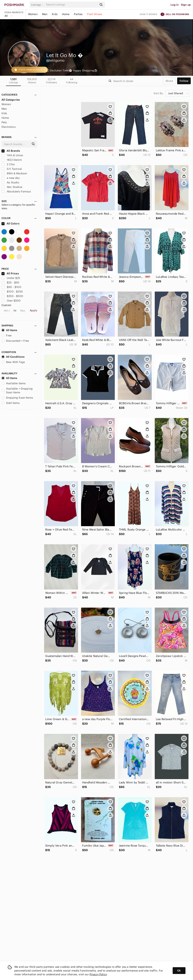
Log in (175, 5)
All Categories (11, 100)
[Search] (71, 5)
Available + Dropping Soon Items (17, 390)
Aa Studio (10, 182)
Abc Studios (12, 187)
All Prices (10, 273)
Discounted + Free (15, 341)
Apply (33, 310)
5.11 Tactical (12, 169)
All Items (9, 330)
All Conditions (13, 357)
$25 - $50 (10, 283)
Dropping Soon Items (17, 398)
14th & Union (12, 155)
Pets (4, 122)
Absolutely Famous (16, 191)
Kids (55, 14)
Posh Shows (95, 14)
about (169, 81)
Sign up (186, 5)
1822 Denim (12, 160)
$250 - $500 (12, 296)
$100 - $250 (12, 292)
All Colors (10, 224)
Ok (179, 971)
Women (33, 14)
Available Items (14, 383)
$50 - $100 (11, 287)
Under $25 (11, 278)
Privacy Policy (98, 974)
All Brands (11, 151)
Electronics (9, 127)
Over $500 (11, 301)
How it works (149, 14)
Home (66, 14)
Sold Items (11, 403)
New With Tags (13, 362)
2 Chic (8, 164)
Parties (78, 14)
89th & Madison (14, 173)
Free (7, 335)
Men (45, 14)
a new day (11, 178)
